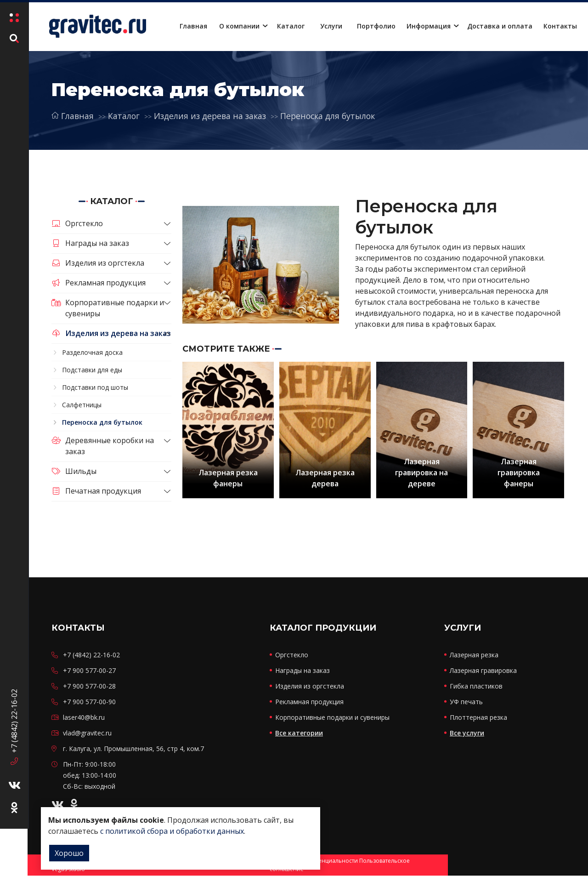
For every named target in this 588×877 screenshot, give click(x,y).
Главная (193, 26)
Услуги (331, 26)
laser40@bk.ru (84, 719)
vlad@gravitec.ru (87, 734)
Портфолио (376, 26)
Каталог (291, 26)
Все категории (299, 734)
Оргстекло (77, 223)
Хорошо (69, 853)
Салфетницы (82, 405)
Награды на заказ (90, 243)
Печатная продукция (96, 491)
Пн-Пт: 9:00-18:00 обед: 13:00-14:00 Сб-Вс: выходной (90, 777)
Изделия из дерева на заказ (213, 116)
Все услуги (467, 734)
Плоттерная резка (478, 719)
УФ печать (466, 703)
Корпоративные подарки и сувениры (108, 308)
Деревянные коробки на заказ (103, 446)
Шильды (74, 471)
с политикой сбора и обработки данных (172, 831)
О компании (239, 26)
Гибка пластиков (476, 687)
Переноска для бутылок (334, 116)
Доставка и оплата (500, 26)
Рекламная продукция (99, 283)
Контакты (560, 26)
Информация (429, 26)
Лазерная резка (474, 656)
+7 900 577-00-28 (89, 687)
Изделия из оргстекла (98, 263)
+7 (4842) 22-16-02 (14, 772)
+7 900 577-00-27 (89, 672)
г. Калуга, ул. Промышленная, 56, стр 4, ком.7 (133, 750)
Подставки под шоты (95, 387)
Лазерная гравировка (483, 672)
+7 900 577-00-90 (89, 703)
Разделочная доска (92, 352)
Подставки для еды (92, 370)
